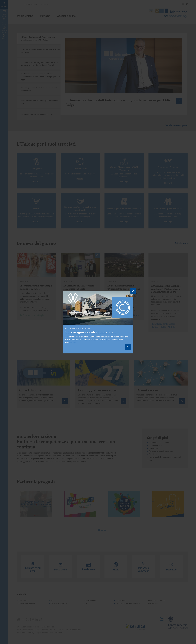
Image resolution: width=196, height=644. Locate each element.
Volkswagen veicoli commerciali (90, 332)
